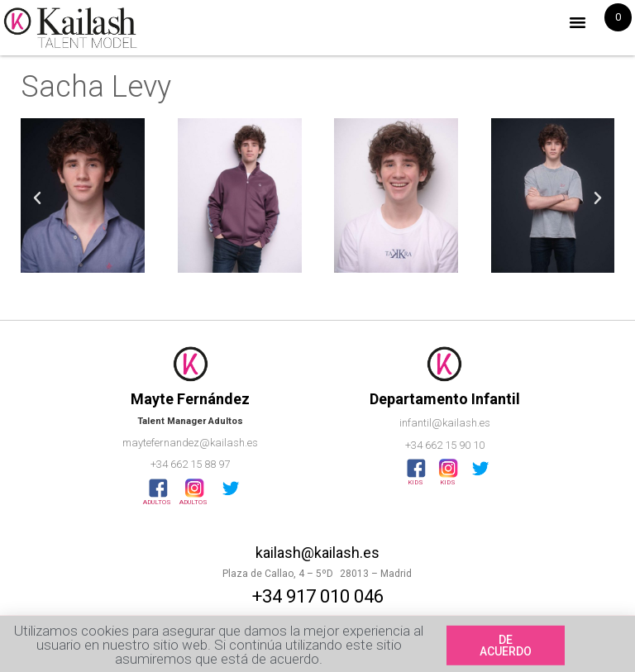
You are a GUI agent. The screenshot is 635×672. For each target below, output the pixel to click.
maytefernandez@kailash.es (190, 443)
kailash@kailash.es (317, 553)
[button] (578, 22)
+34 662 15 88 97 (190, 464)
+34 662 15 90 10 (445, 445)
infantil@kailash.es (445, 423)
